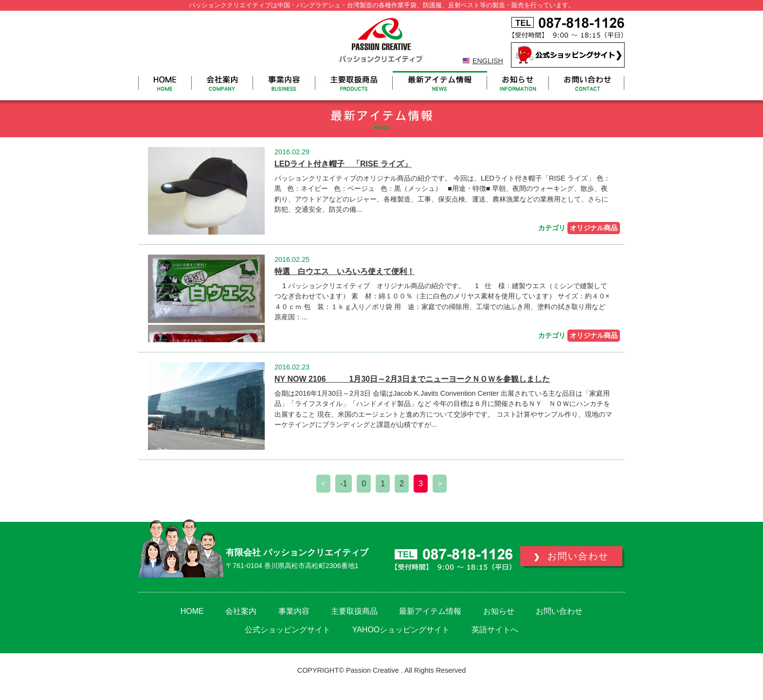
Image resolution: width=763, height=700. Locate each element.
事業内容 (294, 611)
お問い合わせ (559, 611)
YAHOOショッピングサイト (401, 630)
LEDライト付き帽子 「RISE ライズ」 (343, 164)
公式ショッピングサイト (288, 630)
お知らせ (499, 611)
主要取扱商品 (354, 611)
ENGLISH (488, 61)
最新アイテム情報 (430, 611)
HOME (192, 611)
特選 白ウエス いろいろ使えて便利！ (345, 271)
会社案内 (241, 611)
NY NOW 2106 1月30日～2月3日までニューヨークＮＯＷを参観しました (412, 379)
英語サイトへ (495, 630)
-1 (344, 484)
